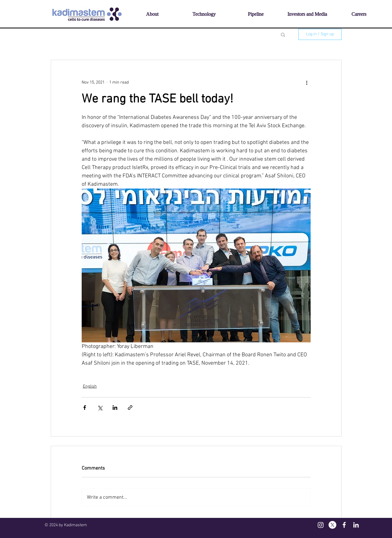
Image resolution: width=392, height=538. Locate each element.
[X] (332, 525)
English (90, 386)
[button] (283, 34)
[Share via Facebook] (85, 408)
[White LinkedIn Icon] (356, 525)
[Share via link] (130, 408)
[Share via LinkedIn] (115, 408)
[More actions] (307, 82)
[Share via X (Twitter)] (100, 408)
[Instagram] (321, 525)
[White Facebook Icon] (344, 525)
